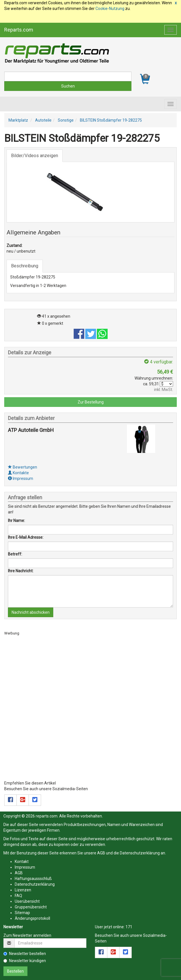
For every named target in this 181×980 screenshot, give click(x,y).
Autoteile (43, 120)
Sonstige (66, 120)
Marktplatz (18, 120)
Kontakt (22, 862)
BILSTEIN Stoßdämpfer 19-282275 (111, 120)
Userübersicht (27, 901)
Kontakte (18, 473)
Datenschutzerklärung (140, 853)
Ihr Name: (16, 521)
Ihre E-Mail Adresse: (26, 537)
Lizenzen (23, 890)
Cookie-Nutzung (110, 9)
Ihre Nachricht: (21, 571)
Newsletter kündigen (25, 961)
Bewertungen (23, 467)
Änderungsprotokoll (32, 918)
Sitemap (22, 913)
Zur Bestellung (91, 402)
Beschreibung (25, 266)
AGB (101, 853)
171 (129, 927)
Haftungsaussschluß (33, 879)
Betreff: (15, 554)
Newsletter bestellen (25, 954)
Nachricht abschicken (31, 612)
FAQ (18, 896)
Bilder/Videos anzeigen (35, 156)
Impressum (21, 478)
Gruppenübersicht (31, 907)
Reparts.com (19, 30)
